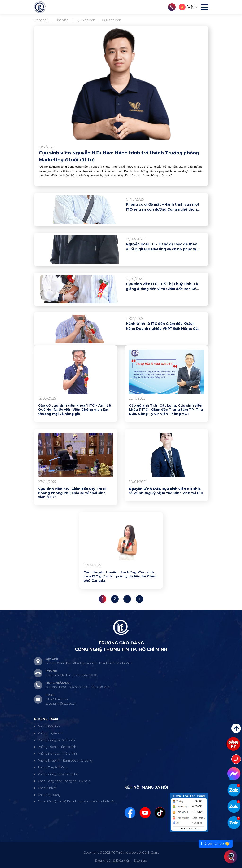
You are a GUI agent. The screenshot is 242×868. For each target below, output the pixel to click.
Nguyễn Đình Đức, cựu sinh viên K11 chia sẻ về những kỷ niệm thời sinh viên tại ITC (166, 491)
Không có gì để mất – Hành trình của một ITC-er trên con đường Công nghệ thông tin (163, 207)
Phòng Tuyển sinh (51, 733)
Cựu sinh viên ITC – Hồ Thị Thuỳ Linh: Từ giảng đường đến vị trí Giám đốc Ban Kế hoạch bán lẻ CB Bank (162, 287)
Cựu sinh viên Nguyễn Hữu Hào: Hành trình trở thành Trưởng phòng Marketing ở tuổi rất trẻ (119, 156)
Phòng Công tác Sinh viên (56, 740)
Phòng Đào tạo (49, 726)
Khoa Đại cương (49, 795)
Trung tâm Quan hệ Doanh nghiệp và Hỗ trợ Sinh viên (77, 801)
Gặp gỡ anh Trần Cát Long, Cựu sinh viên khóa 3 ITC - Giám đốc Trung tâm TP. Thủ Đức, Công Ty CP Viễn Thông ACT (166, 410)
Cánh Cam (150, 852)
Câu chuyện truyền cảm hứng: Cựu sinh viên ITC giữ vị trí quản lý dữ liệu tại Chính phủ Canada (121, 577)
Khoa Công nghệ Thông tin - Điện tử (64, 781)
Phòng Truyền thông (53, 767)
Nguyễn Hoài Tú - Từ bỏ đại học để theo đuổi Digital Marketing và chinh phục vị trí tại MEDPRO (163, 247)
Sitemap (140, 860)
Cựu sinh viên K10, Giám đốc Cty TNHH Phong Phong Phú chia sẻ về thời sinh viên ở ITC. (72, 493)
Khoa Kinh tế (47, 788)
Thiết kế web (126, 852)
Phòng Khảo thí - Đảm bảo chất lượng (65, 760)
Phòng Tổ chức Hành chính (57, 747)
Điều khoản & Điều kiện (112, 860)
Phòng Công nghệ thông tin (58, 774)
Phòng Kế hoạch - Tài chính (57, 754)
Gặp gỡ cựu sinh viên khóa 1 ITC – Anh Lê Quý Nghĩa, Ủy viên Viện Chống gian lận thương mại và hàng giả (75, 410)
